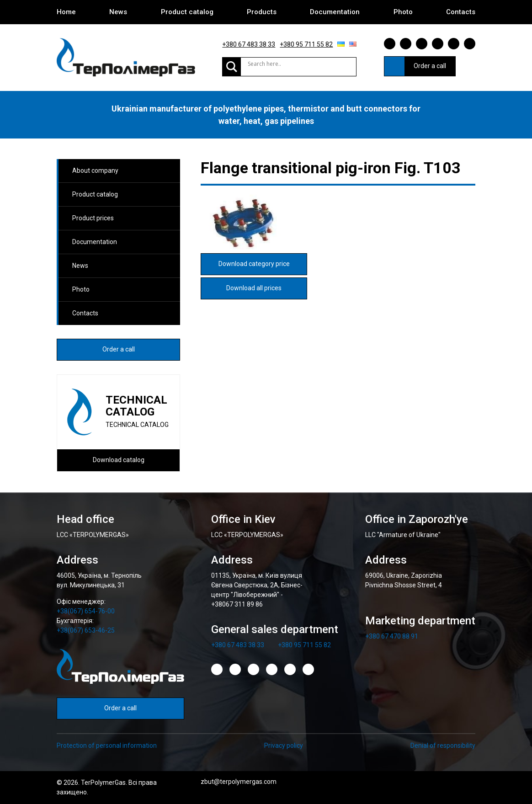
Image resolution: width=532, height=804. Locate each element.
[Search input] (278, 64)
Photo (403, 12)
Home (66, 12)
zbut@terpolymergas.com (239, 782)
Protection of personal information (107, 745)
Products (262, 12)
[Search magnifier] (232, 67)
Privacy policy (284, 745)
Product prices (93, 218)
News (118, 12)
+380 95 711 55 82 (306, 44)
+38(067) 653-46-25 (86, 630)
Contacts (461, 12)
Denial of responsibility (443, 745)
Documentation (335, 12)
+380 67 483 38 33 (249, 44)
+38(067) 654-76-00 (86, 611)
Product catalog (187, 12)
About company (95, 170)
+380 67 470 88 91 (392, 636)
